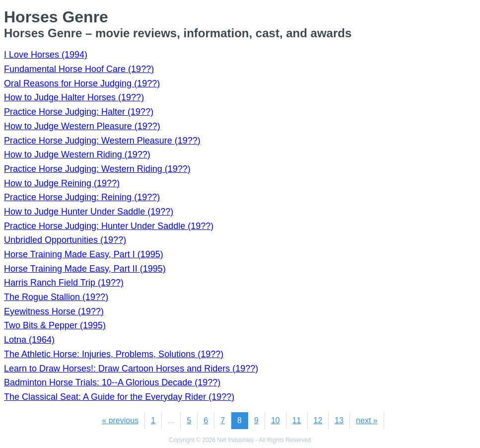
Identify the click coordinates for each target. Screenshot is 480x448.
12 (318, 420)
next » (367, 420)
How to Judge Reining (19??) (62, 183)
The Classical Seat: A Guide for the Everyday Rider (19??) (119, 397)
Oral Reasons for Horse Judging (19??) (82, 83)
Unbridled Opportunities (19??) (65, 240)
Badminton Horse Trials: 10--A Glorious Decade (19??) (112, 382)
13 (339, 420)
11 (297, 420)
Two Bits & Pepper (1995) (55, 325)
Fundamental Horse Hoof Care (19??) (79, 69)
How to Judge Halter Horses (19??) (74, 97)
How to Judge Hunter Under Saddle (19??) (89, 212)
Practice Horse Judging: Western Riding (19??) (97, 169)
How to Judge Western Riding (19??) (77, 154)
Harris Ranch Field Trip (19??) (64, 283)
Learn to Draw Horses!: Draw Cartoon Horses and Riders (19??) (131, 369)
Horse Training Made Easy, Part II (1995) (85, 269)
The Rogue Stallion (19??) (56, 297)
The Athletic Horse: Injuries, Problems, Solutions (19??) (114, 354)
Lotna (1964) (29, 340)
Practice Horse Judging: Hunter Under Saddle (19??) (109, 226)
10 (275, 420)
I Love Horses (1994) (46, 55)
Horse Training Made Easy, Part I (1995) (84, 254)
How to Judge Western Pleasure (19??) (82, 126)
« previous (120, 420)
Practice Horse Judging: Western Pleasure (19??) (102, 141)
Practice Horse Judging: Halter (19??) (79, 112)
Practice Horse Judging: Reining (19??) (82, 197)
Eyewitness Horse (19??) (54, 311)
